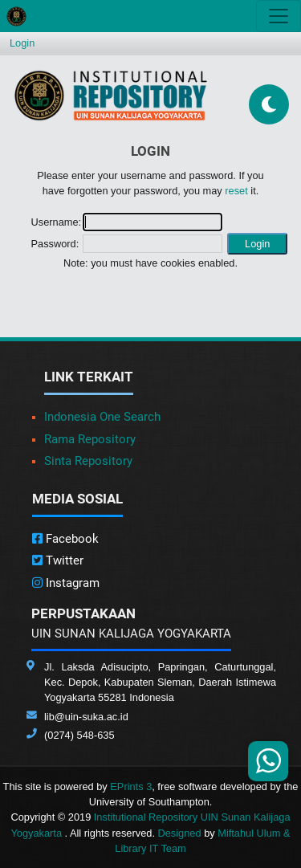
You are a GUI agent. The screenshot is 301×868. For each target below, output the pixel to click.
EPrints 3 (131, 786)
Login (22, 43)
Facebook (65, 539)
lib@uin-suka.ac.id (86, 717)
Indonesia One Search (102, 417)
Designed (180, 833)
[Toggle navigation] (279, 16)
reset (236, 191)
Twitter (58, 560)
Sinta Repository (88, 461)
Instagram (66, 583)
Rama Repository (90, 439)
